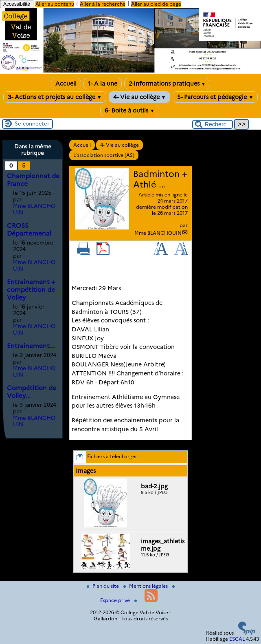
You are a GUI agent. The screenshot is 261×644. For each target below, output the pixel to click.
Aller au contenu (55, 4)
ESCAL (237, 639)
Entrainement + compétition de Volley (31, 290)
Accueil (66, 84)
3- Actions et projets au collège (55, 97)
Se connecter (32, 124)
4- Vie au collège (140, 97)
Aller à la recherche (103, 4)
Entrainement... (31, 346)
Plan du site (103, 586)
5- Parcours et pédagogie (215, 97)
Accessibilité (17, 4)
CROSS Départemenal (29, 229)
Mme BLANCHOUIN (158, 233)
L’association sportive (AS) (104, 155)
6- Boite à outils (130, 110)
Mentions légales (146, 586)
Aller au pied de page (156, 4)
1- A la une (103, 84)
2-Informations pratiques (167, 84)
